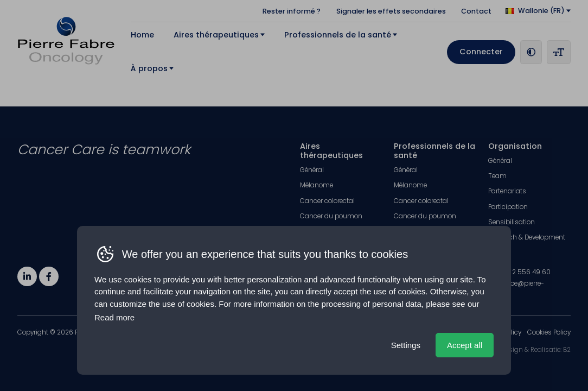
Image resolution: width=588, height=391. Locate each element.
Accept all (465, 345)
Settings (406, 345)
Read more (114, 317)
